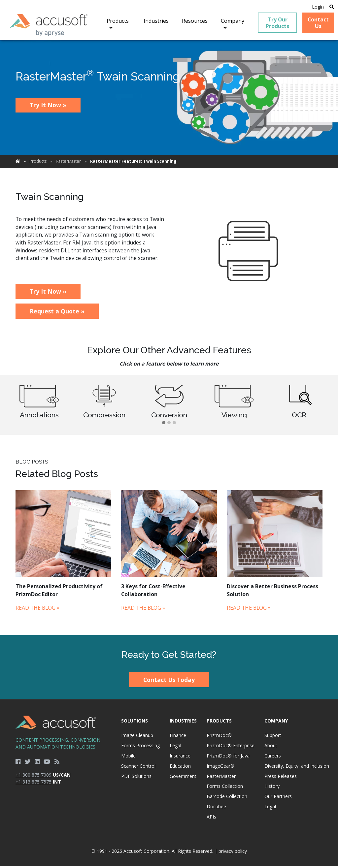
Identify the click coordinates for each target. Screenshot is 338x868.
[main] (169, 340)
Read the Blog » (37, 610)
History (272, 788)
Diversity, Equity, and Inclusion (297, 768)
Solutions (135, 723)
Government (183, 778)
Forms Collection (225, 788)
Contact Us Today (169, 682)
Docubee (216, 809)
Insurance (180, 758)
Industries (183, 723)
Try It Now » (48, 107)
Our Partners (278, 799)
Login (316, 7)
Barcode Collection (227, 799)
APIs (211, 819)
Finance (178, 738)
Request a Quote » (57, 313)
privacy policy (233, 853)
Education (180, 768)
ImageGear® (220, 768)
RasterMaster (68, 163)
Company (276, 723)
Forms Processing (140, 748)
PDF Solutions (136, 778)
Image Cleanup (137, 738)
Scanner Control (138, 768)
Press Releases (281, 778)
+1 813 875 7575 (34, 784)
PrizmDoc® (219, 738)
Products (38, 163)
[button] (164, 425)
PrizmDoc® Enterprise (231, 748)
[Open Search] (330, 7)
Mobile (128, 758)
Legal (175, 748)
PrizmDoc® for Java (228, 758)
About (271, 748)
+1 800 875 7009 (34, 777)
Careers (273, 758)
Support (273, 738)
